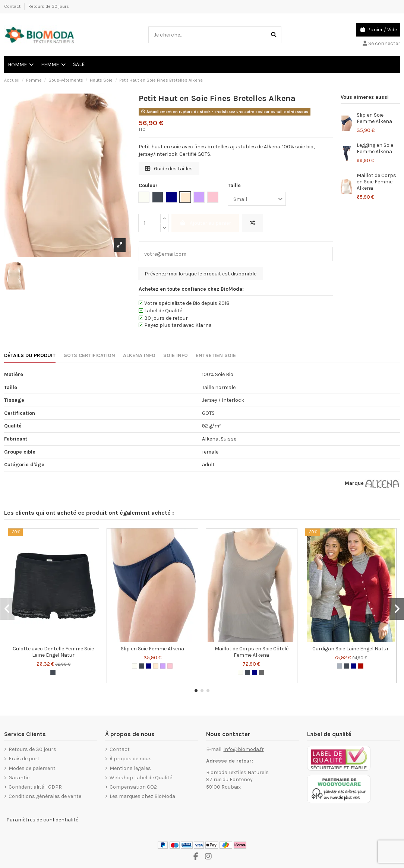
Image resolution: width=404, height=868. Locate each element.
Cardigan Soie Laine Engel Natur (351, 649)
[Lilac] (163, 666)
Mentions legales (130, 768)
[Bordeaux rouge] (361, 666)
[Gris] (340, 666)
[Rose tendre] (170, 666)
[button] (196, 691)
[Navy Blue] (149, 666)
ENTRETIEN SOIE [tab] (216, 355)
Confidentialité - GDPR (35, 787)
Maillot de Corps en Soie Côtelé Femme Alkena (252, 652)
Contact (13, 6)
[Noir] (53, 672)
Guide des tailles (169, 169)
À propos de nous (131, 759)
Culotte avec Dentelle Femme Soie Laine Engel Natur (53, 652)
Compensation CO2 (133, 787)
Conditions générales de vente (45, 796)
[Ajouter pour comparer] (252, 223)
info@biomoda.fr (244, 749)
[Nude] (156, 666)
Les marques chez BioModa (142, 796)
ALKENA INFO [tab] (139, 355)
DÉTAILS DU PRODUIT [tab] (30, 355)
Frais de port (24, 759)
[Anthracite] (262, 672)
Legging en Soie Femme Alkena (375, 148)
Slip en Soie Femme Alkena (374, 118)
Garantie (19, 778)
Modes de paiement (32, 768)
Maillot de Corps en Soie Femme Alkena (376, 182)
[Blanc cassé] (135, 666)
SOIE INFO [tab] (176, 355)
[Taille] (257, 199)
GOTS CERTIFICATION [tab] (89, 355)
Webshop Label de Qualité (141, 778)
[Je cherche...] (274, 35)
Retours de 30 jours (49, 6)
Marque (354, 483)
